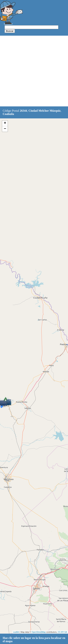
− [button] (5, 129)
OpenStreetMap (39, 632)
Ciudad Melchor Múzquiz (45, 111)
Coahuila (8, 114)
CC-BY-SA (62, 632)
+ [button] (5, 123)
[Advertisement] (34, 71)
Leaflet (16, 632)
